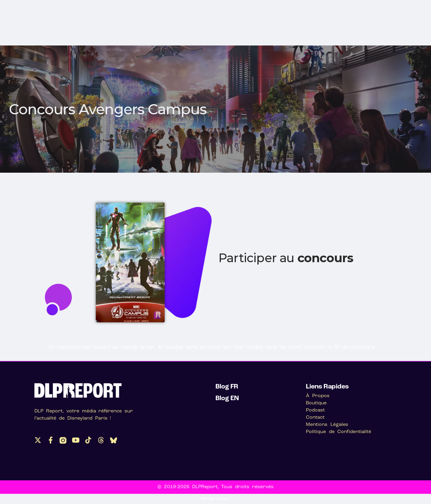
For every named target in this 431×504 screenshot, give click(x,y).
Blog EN (227, 399)
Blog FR (227, 387)
